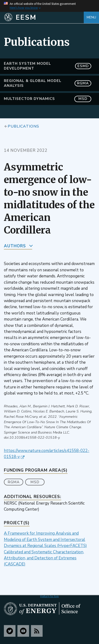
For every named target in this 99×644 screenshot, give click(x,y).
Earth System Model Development (48, 66)
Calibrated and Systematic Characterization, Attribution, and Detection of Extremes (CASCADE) (44, 558)
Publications (23, 126)
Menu (91, 17)
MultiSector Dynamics (48, 99)
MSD (35, 482)
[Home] (44, 17)
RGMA (14, 482)
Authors (15, 246)
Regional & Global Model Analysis (48, 83)
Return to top (49, 596)
